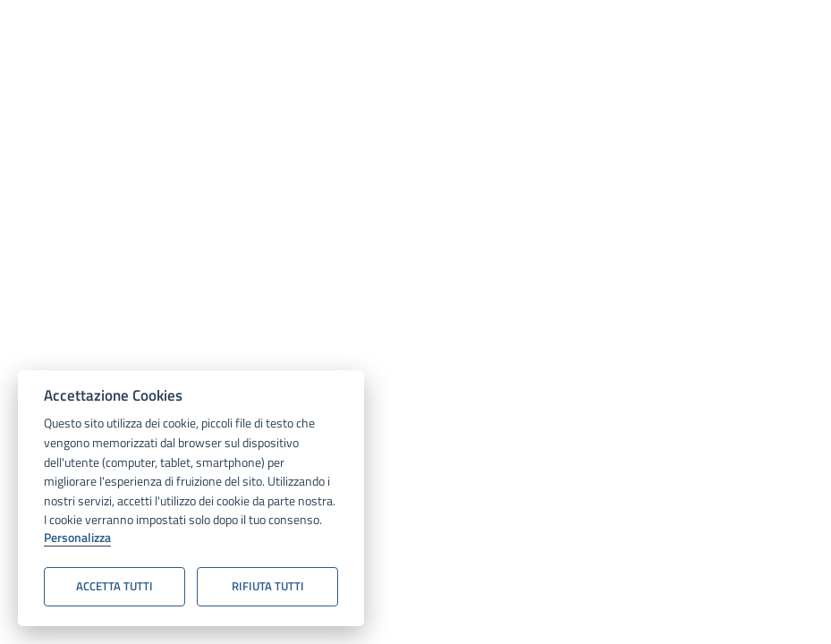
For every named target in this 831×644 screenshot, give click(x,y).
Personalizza (77, 538)
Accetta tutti (114, 586)
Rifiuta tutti (268, 586)
